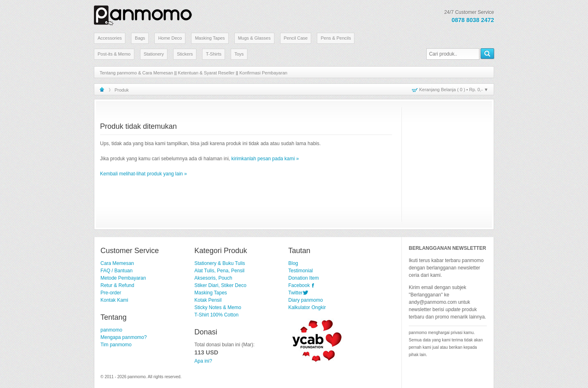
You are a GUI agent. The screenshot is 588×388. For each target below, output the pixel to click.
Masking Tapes (210, 38)
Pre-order (111, 293)
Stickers (185, 54)
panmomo (111, 330)
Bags (140, 38)
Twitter (295, 293)
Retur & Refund (117, 285)
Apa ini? (203, 361)
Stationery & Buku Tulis (220, 263)
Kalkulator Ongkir (307, 307)
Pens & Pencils (336, 38)
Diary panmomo (306, 300)
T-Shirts (214, 54)
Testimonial (301, 271)
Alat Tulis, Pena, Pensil (219, 271)
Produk (122, 90)
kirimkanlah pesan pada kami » (265, 159)
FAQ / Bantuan (117, 271)
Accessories (110, 38)
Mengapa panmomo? (124, 337)
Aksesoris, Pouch (213, 278)
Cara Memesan (117, 263)
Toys (239, 54)
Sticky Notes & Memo (218, 307)
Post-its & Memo (114, 54)
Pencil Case (296, 38)
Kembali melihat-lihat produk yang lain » (144, 174)
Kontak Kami (114, 300)
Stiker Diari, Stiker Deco (220, 285)
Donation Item (304, 278)
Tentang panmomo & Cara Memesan (136, 73)
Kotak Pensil (208, 300)
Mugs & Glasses (254, 38)
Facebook (299, 285)
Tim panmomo (116, 345)
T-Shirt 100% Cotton (216, 315)
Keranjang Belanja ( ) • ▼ (454, 90)
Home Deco (170, 38)
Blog (293, 263)
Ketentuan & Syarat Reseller (206, 73)
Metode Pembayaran (123, 278)
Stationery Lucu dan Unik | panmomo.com (143, 14)
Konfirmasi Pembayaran (263, 73)
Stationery (154, 54)
